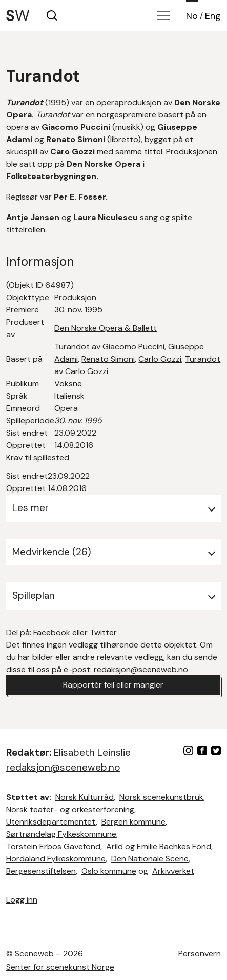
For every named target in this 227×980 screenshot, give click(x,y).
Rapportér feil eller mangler (113, 685)
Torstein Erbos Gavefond (53, 846)
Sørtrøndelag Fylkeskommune (61, 834)
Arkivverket (173, 871)
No (192, 16)
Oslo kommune (109, 871)
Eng (213, 16)
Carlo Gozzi (160, 359)
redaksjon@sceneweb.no (141, 669)
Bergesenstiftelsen (41, 871)
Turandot (72, 347)
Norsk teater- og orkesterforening (70, 809)
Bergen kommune (133, 822)
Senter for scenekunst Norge (60, 967)
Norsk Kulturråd (85, 797)
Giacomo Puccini (133, 347)
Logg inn (22, 900)
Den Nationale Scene (150, 859)
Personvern (200, 954)
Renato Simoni (108, 359)
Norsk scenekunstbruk (161, 797)
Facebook (52, 632)
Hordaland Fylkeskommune (56, 859)
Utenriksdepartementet (51, 822)
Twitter (103, 632)
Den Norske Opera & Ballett (106, 328)
